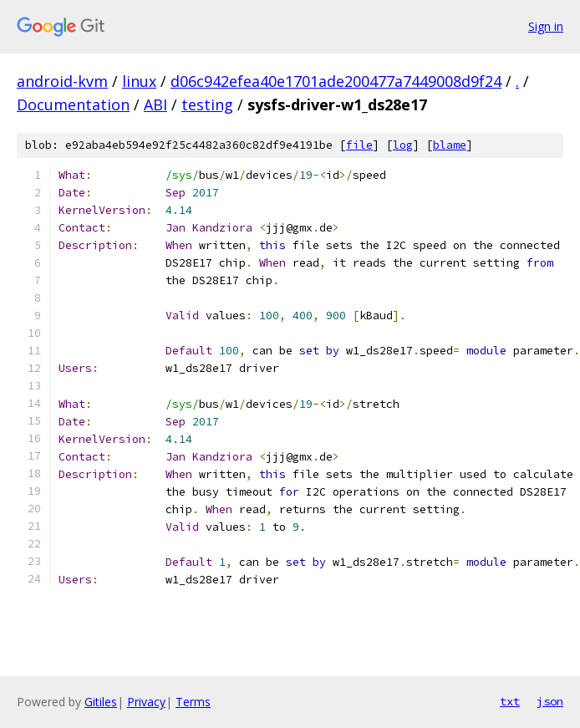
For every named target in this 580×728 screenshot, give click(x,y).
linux (139, 81)
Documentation (73, 104)
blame (450, 145)
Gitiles (101, 702)
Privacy (146, 702)
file (359, 145)
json (550, 701)
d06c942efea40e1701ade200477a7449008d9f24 (336, 81)
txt (510, 701)
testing (207, 104)
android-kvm (62, 81)
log (403, 145)
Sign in (546, 26)
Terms (193, 702)
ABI (155, 104)
